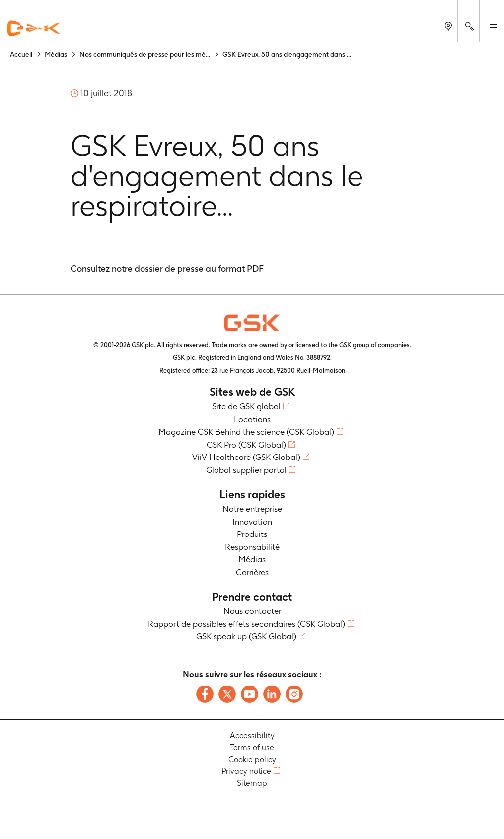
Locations (252, 419)
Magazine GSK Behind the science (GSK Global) (246, 432)
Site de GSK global (246, 406)
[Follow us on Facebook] (205, 694)
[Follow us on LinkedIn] (272, 694)
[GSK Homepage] (34, 29)
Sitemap (252, 783)
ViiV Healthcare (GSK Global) (246, 457)
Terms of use (252, 747)
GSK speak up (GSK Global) (246, 636)
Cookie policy (252, 759)
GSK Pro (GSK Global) (246, 445)
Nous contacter (252, 611)
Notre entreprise (252, 509)
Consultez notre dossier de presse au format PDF (167, 268)
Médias (252, 559)
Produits (252, 534)
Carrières (252, 572)
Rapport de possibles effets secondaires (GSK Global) (247, 624)
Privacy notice (246, 771)
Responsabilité (252, 547)
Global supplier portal (246, 470)
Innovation (252, 522)
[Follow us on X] (227, 694)
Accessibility (252, 735)
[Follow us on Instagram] (294, 694)
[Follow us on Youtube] (250, 694)
